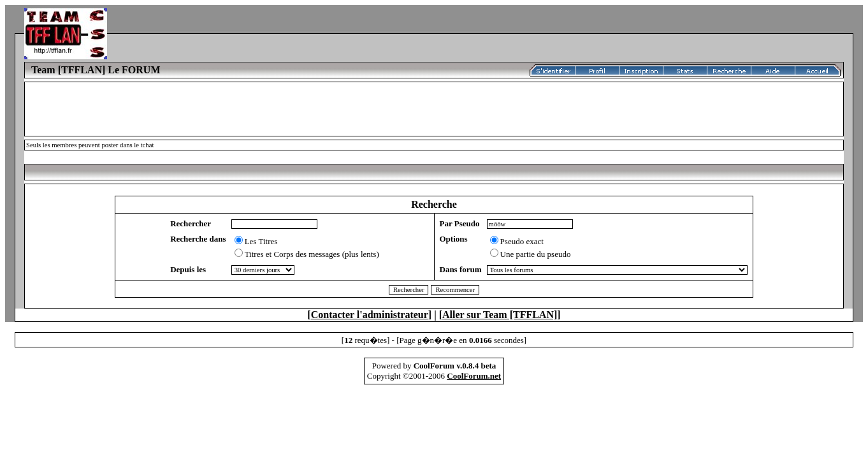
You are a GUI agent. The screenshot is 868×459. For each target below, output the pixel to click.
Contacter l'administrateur (370, 315)
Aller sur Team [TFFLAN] (500, 315)
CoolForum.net (474, 376)
